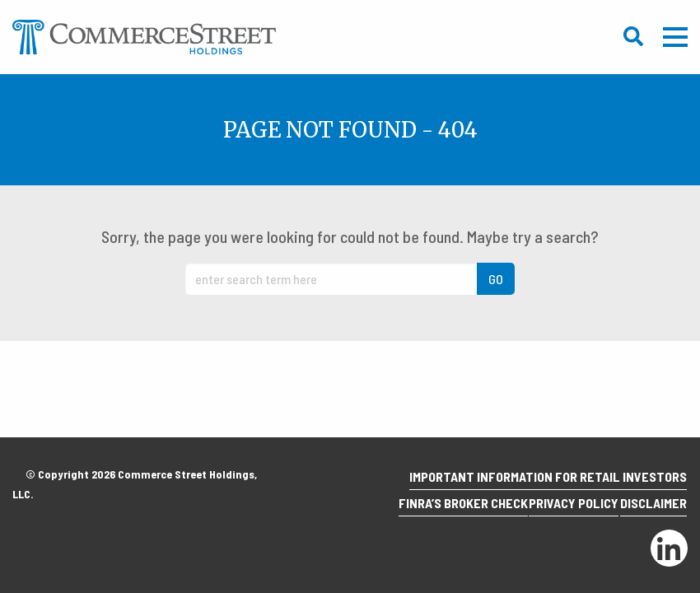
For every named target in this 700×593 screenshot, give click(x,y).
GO (496, 279)
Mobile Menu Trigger (675, 37)
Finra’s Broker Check (434, 508)
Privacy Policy (556, 508)
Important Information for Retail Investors (542, 486)
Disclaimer (648, 508)
